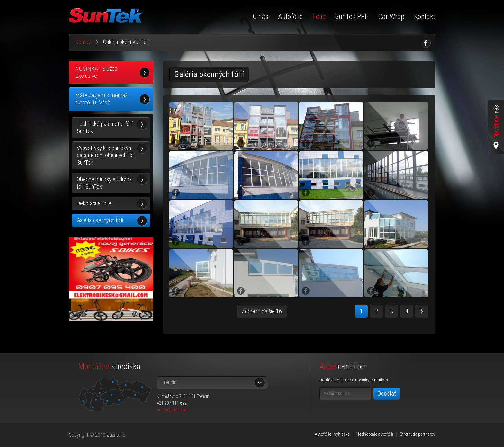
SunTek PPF (352, 17)
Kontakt (425, 17)
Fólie (319, 17)
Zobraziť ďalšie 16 (262, 311)
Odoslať (387, 393)
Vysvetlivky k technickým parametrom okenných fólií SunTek (106, 155)
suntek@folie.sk (171, 410)
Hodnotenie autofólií (375, 434)
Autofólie (290, 17)
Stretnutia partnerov (418, 434)
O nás (261, 17)
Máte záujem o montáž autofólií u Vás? (101, 99)
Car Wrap (391, 17)
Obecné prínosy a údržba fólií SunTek (104, 183)
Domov (83, 42)
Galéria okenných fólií (100, 220)
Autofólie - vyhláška (332, 434)
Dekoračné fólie (94, 203)
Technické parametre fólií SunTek (105, 128)
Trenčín (169, 382)
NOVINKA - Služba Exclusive (96, 72)
